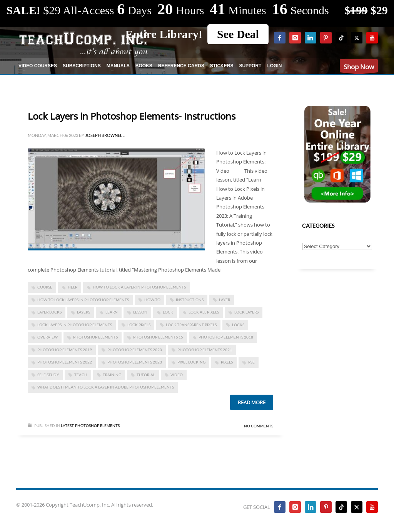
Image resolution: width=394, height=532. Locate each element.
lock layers (246, 312)
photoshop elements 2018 (226, 337)
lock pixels (139, 325)
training (112, 375)
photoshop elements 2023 (135, 362)
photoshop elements (95, 337)
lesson (140, 312)
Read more (252, 402)
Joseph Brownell (105, 135)
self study (48, 375)
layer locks (49, 312)
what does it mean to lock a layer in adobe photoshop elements (106, 387)
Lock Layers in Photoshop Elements (75, 325)
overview (48, 337)
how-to (152, 300)
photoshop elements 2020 (135, 350)
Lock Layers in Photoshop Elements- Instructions (132, 116)
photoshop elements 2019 (65, 350)
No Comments (259, 426)
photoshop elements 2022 (65, 362)
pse (251, 362)
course (45, 287)
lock (168, 312)
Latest (67, 425)
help (73, 287)
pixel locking (191, 362)
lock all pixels (204, 312)
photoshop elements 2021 (205, 350)
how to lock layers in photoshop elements (83, 300)
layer (225, 300)
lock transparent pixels (191, 325)
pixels (227, 362)
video (177, 375)
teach (81, 375)
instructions (190, 300)
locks (238, 325)
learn (112, 312)
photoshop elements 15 (158, 337)
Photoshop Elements (97, 425)
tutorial (146, 375)
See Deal (238, 34)
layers (83, 312)
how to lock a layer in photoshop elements (139, 287)
